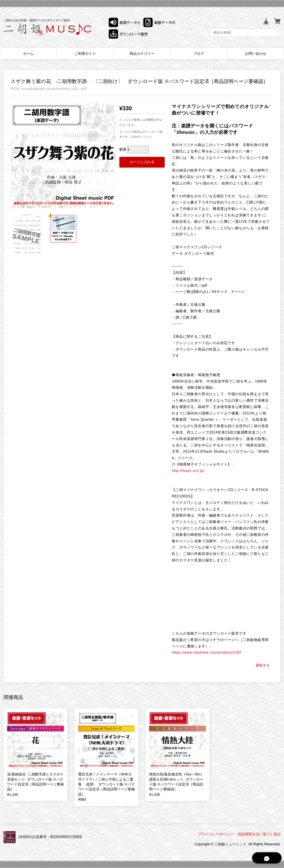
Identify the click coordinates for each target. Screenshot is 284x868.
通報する (263, 665)
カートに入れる (142, 162)
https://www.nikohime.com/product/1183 (206, 652)
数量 (123, 149)
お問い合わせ (256, 54)
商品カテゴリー (142, 54)
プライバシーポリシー (216, 834)
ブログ (199, 54)
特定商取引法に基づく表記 (259, 834)
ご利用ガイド (85, 54)
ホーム (28, 54)
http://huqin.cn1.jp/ (188, 471)
